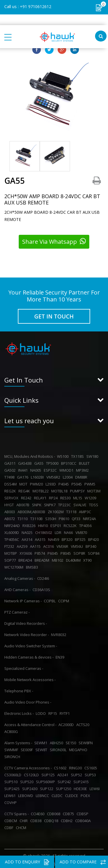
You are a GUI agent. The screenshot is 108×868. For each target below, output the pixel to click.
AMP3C (86, 510)
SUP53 (91, 773)
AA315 (41, 538)
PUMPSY (78, 490)
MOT (24, 483)
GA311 (11, 462)
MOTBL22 (41, 490)
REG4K (25, 490)
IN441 (24, 469)
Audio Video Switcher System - (31, 644)
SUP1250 (64, 787)
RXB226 (30, 524)
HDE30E (81, 787)
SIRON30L (59, 748)
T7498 (10, 476)
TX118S (78, 455)
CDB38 (37, 819)
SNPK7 (51, 503)
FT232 (10, 545)
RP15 (54, 712)
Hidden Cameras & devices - (29, 656)
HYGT (10, 503)
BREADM (43, 559)
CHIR (24, 819)
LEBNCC (43, 794)
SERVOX (12, 496)
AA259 (23, 545)
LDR (59, 531)
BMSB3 (33, 566)
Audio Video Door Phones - (28, 701)
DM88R (82, 476)
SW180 (93, 455)
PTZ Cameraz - (17, 611)
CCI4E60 (38, 812)
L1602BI (38, 476)
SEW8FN (87, 741)
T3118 (72, 510)
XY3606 (27, 552)
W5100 (64, 455)
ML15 (78, 496)
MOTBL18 (60, 490)
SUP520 (28, 780)
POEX (86, 794)
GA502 (11, 469)
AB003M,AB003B (32, 510)
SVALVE (81, 503)
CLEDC (58, 794)
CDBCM (12, 819)
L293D (52, 483)
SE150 (72, 741)
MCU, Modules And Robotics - (30, 455)
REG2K (11, 490)
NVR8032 (59, 633)
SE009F (28, 748)
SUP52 (77, 773)
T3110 (23, 517)
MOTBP (12, 552)
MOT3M (95, 490)
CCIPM (65, 599)
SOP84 (94, 552)
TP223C (65, 503)
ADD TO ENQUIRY (27, 862)
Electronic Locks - (19, 712)
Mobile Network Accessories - (30, 678)
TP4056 (86, 524)
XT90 (88, 559)
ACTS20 (84, 723)
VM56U (78, 545)
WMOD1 (67, 469)
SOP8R (80, 552)
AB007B (24, 503)
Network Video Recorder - (27, 633)
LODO (42, 712)
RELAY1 (41, 496)
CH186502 (44, 531)
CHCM (22, 826)
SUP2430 (31, 787)
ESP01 (57, 524)
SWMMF (12, 748)
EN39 (61, 656)
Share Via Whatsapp (54, 242)
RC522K (71, 524)
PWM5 (91, 483)
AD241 (64, 773)
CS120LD (32, 773)
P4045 (65, 483)
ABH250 (57, 741)
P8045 (67, 552)
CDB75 (69, 812)
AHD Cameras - (17, 588)
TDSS (94, 503)
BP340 (92, 545)
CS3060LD (14, 773)
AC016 (49, 545)
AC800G (12, 730)
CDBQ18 (52, 819)
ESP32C (51, 469)
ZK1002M (57, 510)
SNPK (38, 503)
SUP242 (65, 780)
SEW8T (42, 748)
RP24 (54, 496)
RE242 (27, 496)
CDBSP (83, 812)
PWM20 (37, 483)
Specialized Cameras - (24, 667)
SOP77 (11, 559)
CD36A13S (42, 588)
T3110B (37, 517)
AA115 (36, 545)
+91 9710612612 (36, 6)
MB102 (58, 559)
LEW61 (11, 794)
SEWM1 (42, 741)
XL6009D (13, 531)
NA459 (54, 538)
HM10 (44, 524)
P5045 (77, 483)
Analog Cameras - (20, 577)
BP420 (94, 538)
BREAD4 (26, 559)
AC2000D (67, 723)
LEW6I (95, 787)
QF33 (77, 517)
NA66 (69, 531)
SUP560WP (46, 780)
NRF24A (90, 517)
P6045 (54, 552)
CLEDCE (72, 794)
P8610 (65, 517)
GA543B (26, 462)
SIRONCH (13, 755)
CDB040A (84, 819)
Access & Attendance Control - (30, 723)
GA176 (23, 476)
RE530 (66, 496)
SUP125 (49, 773)
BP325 (81, 538)
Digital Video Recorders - (26, 622)
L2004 (69, 476)
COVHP (11, 801)
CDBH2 (68, 819)
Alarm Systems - (18, 741)
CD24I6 (44, 577)
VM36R (63, 545)
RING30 (76, 766)
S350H (52, 517)
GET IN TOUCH (54, 316)
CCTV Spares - (17, 812)
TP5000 (53, 462)
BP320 (68, 538)
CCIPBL (51, 599)
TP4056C (13, 538)
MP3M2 (83, 469)
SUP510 (12, 780)
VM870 (82, 531)
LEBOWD (26, 794)
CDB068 (54, 812)
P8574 (41, 552)
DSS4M (11, 483)
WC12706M (15, 566)
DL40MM (74, 559)
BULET (85, 462)
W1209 (91, 496)
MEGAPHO (79, 748)
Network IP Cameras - (23, 599)
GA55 (40, 462)
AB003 (11, 510)
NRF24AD (13, 524)
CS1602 (61, 766)
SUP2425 (13, 787)
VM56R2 (54, 476)
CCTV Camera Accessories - (28, 766)
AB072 (11, 517)
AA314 (28, 538)
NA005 (37, 469)
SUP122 (48, 787)
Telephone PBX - (19, 689)
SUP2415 (82, 780)
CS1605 (92, 766)
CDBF (10, 826)
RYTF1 (66, 712)
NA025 (28, 531)
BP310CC (70, 462)
